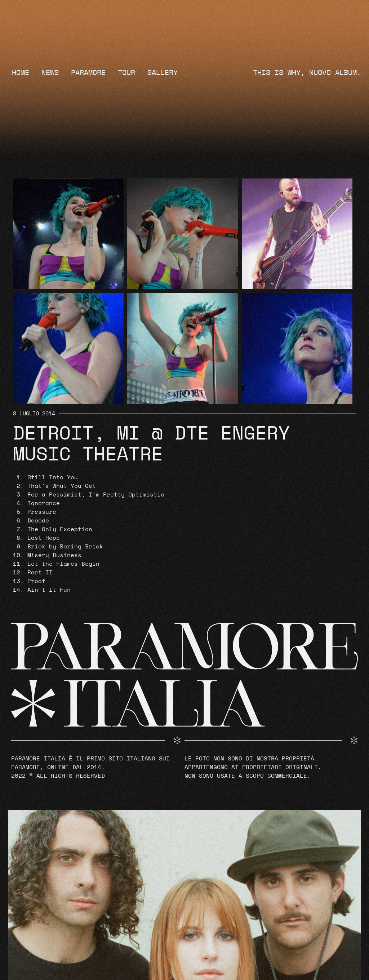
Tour (126, 73)
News (50, 73)
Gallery (163, 73)
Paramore (88, 73)
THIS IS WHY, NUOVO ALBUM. (307, 73)
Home (21, 73)
